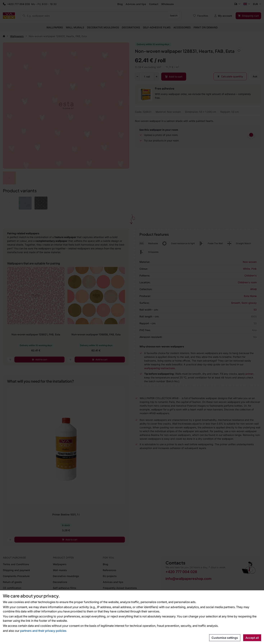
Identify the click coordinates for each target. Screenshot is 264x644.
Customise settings (225, 638)
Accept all (252, 638)
